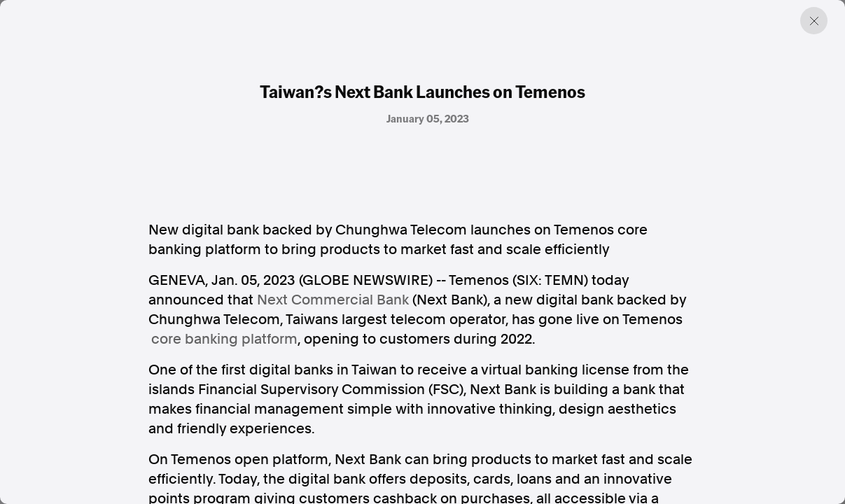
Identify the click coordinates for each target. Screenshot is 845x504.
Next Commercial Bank (333, 300)
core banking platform (224, 339)
